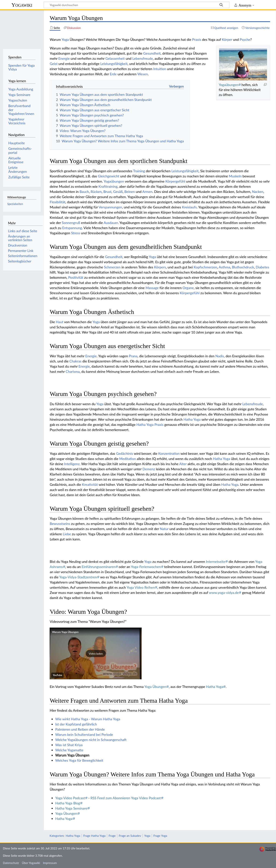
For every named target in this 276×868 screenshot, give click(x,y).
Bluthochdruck (243, 267)
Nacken (258, 192)
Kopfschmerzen (205, 267)
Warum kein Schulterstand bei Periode (84, 734)
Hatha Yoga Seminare (71, 808)
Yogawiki (22, 5)
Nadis (220, 356)
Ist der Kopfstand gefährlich (76, 724)
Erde (113, 74)
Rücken (96, 192)
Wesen (143, 74)
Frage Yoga (160, 836)
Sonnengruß (71, 223)
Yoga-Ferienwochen (146, 567)
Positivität (76, 277)
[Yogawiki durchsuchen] (137, 5)
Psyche (245, 39)
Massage (152, 288)
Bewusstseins (60, 524)
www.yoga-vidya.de (224, 593)
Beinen (130, 192)
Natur (164, 529)
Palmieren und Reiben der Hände (80, 729)
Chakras (75, 361)
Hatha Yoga (192, 419)
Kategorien (56, 836)
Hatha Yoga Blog (68, 803)
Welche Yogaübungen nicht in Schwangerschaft (91, 740)
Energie (64, 58)
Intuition (160, 69)
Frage (112, 836)
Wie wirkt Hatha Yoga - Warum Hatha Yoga (88, 719)
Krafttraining (108, 186)
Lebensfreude (143, 58)
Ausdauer (111, 223)
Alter (183, 464)
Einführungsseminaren (99, 567)
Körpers (160, 267)
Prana (133, 356)
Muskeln (235, 176)
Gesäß (118, 192)
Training (139, 171)
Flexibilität (58, 202)
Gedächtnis (125, 453)
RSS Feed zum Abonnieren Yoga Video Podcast (126, 798)
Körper (227, 39)
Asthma (224, 267)
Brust (107, 192)
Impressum (50, 863)
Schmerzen (112, 267)
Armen (147, 192)
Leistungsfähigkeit (114, 64)
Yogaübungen (228, 85)
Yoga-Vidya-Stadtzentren (78, 577)
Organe (188, 288)
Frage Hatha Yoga (94, 836)
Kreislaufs (189, 207)
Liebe (67, 534)
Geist (54, 64)
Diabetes (262, 267)
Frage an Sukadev (130, 836)
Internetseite (216, 561)
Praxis (197, 39)
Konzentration (169, 453)
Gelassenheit (115, 58)
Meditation (128, 459)
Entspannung (72, 228)
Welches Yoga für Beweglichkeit (79, 760)
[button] (96, 653)
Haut (60, 322)
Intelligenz (72, 464)
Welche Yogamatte (69, 750)
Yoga (65, 39)
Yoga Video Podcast (70, 798)
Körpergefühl (175, 181)
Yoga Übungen (155, 687)
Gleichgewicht (108, 176)
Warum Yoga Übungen (65, 632)
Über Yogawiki (31, 863)
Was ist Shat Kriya (69, 745)
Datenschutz (11, 863)
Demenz (149, 469)
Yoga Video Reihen (141, 587)
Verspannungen (110, 207)
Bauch (84, 192)
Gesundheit (152, 53)
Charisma (73, 371)
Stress (76, 233)
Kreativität (90, 484)
